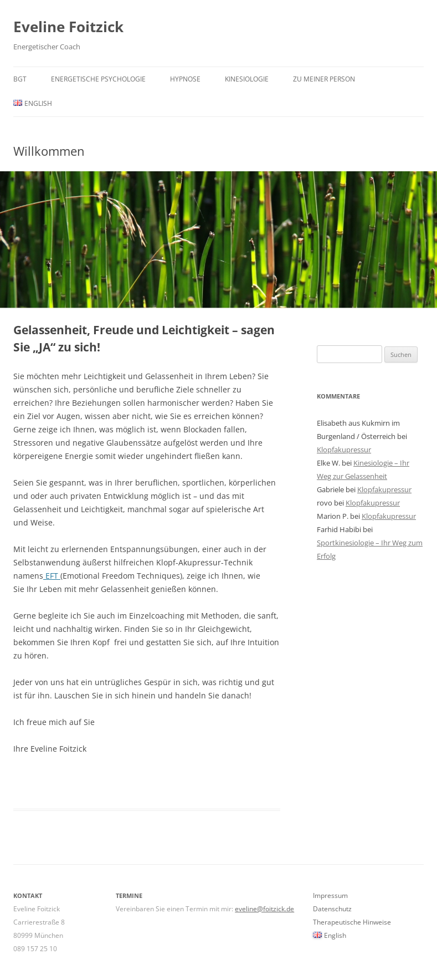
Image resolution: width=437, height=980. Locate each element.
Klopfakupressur (344, 450)
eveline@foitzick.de (264, 909)
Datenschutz (332, 909)
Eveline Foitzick (68, 27)
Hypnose (185, 79)
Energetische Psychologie (98, 79)
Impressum (330, 895)
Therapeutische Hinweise (352, 922)
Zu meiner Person (324, 79)
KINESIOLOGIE (247, 79)
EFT (52, 576)
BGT (20, 79)
